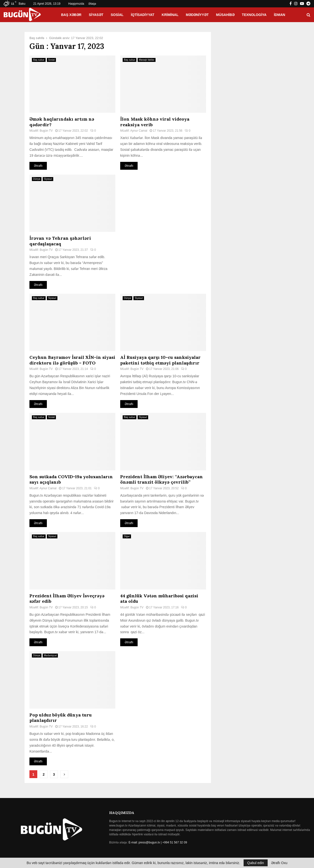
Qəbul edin (256, 863)
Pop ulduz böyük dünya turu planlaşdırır (61, 718)
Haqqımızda (76, 4)
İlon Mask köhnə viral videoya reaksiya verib (155, 122)
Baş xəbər (71, 15)
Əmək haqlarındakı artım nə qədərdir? (62, 122)
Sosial (117, 15)
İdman (279, 15)
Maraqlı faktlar (147, 60)
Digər (127, 536)
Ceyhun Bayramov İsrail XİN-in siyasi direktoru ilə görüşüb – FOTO (72, 360)
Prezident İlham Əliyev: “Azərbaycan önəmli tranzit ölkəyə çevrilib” (162, 479)
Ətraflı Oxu (279, 863)
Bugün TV (46, 131)
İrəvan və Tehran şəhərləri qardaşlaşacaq (60, 241)
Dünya (37, 179)
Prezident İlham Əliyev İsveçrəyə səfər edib (67, 599)
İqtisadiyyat (143, 15)
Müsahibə (225, 15)
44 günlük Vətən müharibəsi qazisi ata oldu (159, 599)
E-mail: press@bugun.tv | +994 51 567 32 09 (158, 842)
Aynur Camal (139, 131)
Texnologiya (254, 15)
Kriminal (170, 15)
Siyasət (96, 15)
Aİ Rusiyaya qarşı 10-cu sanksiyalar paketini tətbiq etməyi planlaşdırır (160, 360)
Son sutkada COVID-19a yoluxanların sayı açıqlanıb (71, 479)
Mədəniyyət (197, 15)
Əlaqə (92, 4)
